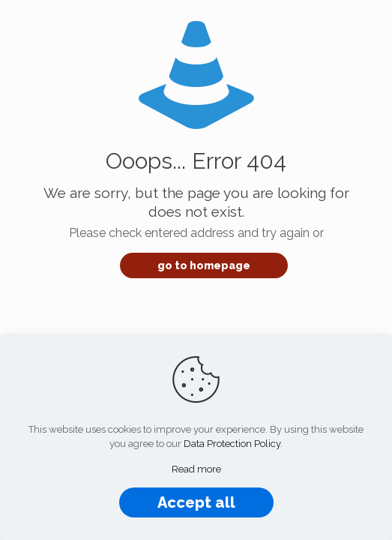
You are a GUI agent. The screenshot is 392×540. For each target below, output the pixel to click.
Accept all (196, 502)
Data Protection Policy (232, 444)
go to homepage (204, 265)
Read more (196, 469)
